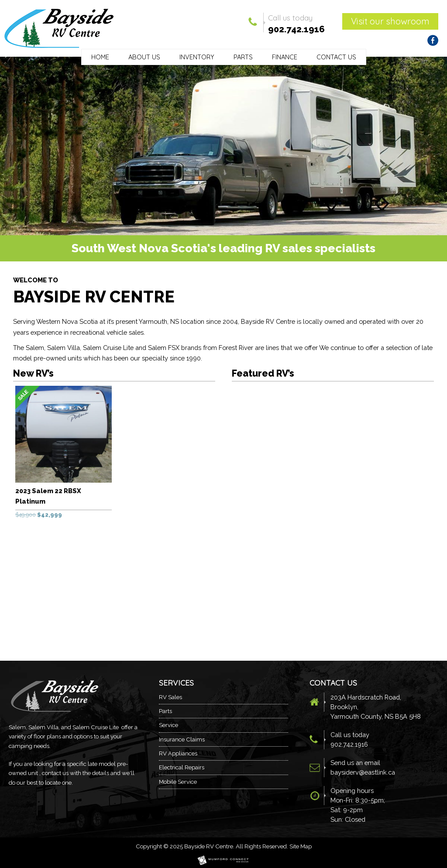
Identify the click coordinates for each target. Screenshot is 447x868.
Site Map (301, 846)
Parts (243, 57)
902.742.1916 (296, 29)
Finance (285, 57)
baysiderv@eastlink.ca (363, 772)
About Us (144, 57)
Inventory (197, 57)
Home (100, 57)
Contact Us (336, 57)
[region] (223, 146)
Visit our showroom (390, 21)
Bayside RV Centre (209, 846)
